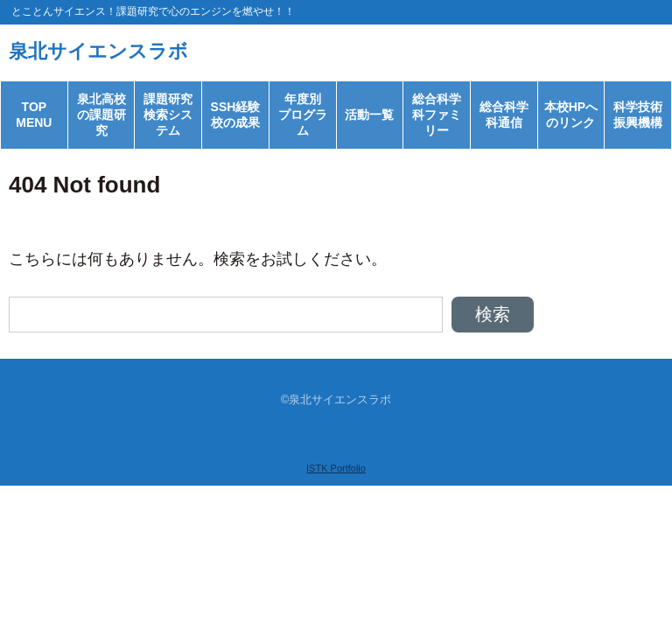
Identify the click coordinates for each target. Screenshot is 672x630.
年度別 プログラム (307, 115)
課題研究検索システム (168, 115)
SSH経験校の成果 (236, 115)
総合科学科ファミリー (437, 115)
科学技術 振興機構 (642, 115)
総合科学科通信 (504, 115)
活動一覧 (369, 115)
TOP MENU (34, 115)
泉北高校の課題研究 (101, 115)
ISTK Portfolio (336, 468)
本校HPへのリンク (571, 115)
